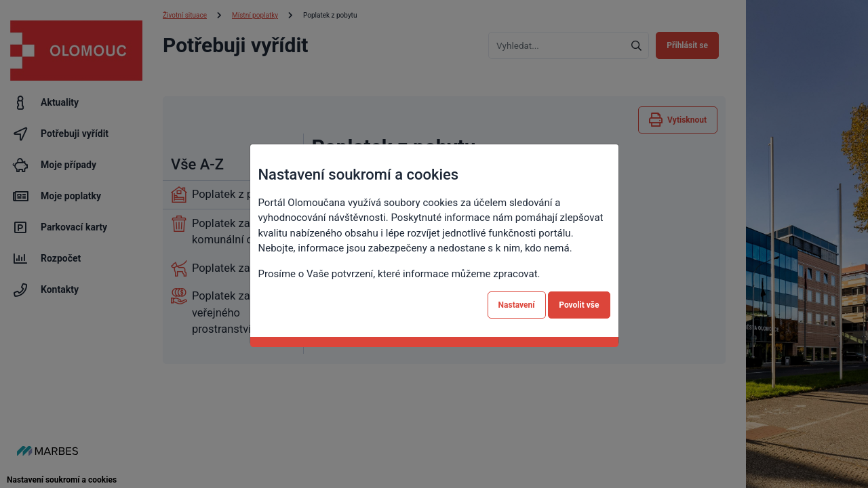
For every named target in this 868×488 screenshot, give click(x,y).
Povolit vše (579, 305)
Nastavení (517, 305)
